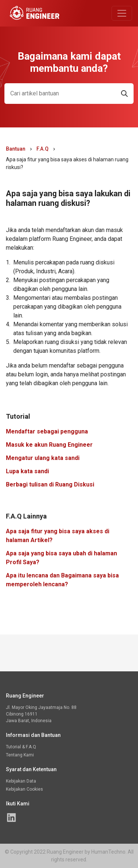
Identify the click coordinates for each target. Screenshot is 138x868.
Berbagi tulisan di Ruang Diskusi (50, 484)
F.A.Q (43, 149)
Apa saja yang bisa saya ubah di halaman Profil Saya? (61, 558)
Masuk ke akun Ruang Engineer (49, 445)
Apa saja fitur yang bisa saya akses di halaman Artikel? (58, 536)
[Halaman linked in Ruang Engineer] (11, 818)
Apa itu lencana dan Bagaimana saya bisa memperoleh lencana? (62, 580)
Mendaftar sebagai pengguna (47, 431)
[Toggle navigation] (122, 13)
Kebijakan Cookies (24, 789)
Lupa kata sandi (27, 471)
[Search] (60, 94)
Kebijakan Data (21, 781)
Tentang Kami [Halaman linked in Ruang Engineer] (20, 755)
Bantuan (16, 149)
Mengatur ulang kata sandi (43, 458)
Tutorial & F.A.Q (21, 747)
